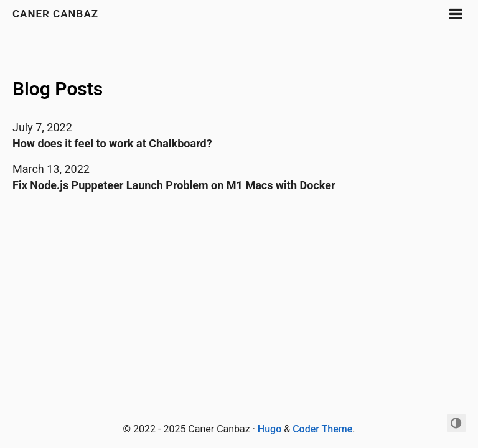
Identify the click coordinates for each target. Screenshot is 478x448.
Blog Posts (58, 89)
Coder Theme (322, 429)
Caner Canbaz (55, 14)
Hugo (269, 429)
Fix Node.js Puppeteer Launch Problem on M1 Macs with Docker (174, 185)
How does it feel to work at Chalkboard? (112, 143)
